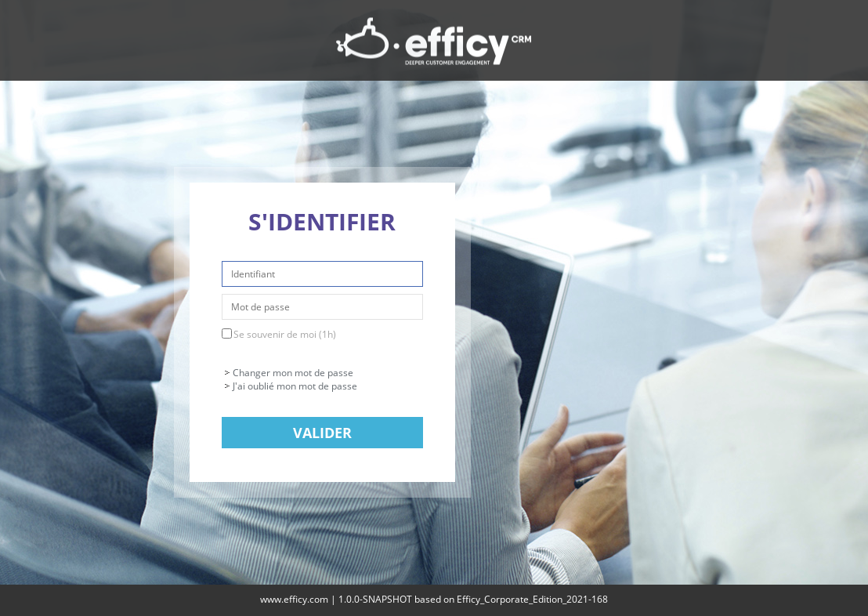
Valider (322, 433)
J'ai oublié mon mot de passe (295, 386)
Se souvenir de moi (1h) (285, 334)
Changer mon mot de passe (293, 373)
